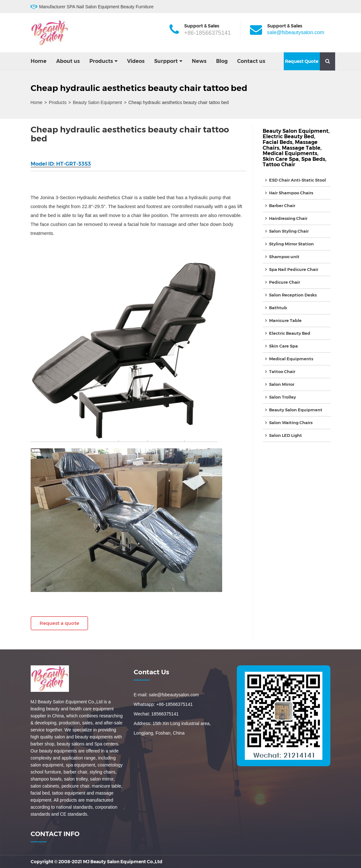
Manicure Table (285, 320)
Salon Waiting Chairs (291, 423)
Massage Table (301, 148)
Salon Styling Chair (289, 231)
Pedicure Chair (285, 282)
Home (39, 61)
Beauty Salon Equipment (97, 102)
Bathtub (278, 308)
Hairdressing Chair (288, 218)
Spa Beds (313, 159)
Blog (222, 61)
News (199, 61)
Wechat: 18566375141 (156, 714)
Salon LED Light (286, 435)
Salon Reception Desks (293, 295)
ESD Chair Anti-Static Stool (297, 180)
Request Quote (302, 61)
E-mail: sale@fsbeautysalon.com (166, 695)
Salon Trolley (282, 397)
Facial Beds (278, 142)
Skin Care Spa (281, 159)
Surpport (166, 61)
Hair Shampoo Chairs (291, 193)
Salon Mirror (282, 384)
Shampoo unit (284, 257)
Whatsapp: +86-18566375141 (163, 704)
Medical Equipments (290, 153)
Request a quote (59, 623)
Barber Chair (282, 206)
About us (68, 61)
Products (101, 61)
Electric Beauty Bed (288, 136)
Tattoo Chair (279, 165)
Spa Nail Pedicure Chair (294, 269)
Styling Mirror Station (291, 244)
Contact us (251, 61)
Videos (136, 61)
